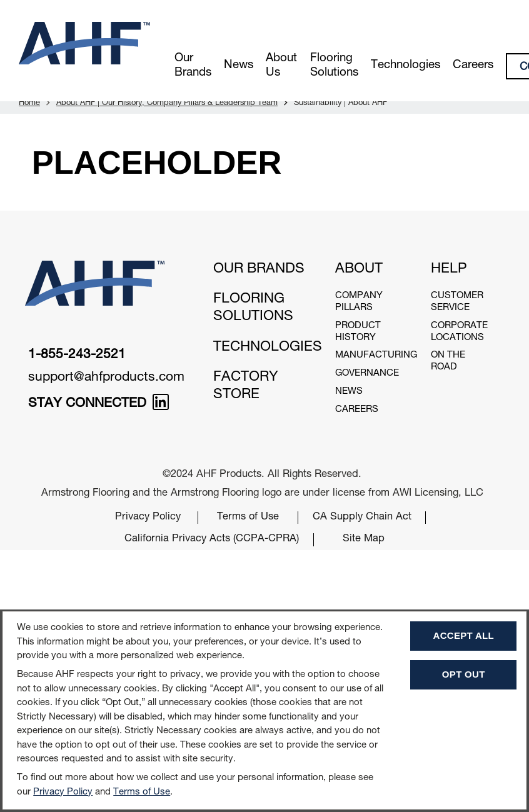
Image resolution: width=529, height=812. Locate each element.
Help (449, 269)
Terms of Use (248, 517)
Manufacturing (376, 355)
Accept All (464, 635)
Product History (358, 332)
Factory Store (246, 386)
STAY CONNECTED (98, 404)
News (239, 66)
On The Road (448, 361)
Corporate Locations (459, 332)
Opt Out (464, 674)
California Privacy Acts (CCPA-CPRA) (212, 539)
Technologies (406, 66)
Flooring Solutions (334, 66)
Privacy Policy (148, 517)
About (359, 269)
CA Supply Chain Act (362, 517)
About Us (281, 66)
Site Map (364, 539)
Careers (473, 66)
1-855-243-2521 (77, 355)
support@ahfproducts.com (106, 378)
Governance (367, 373)
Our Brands (193, 66)
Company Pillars (359, 302)
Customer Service (457, 302)
